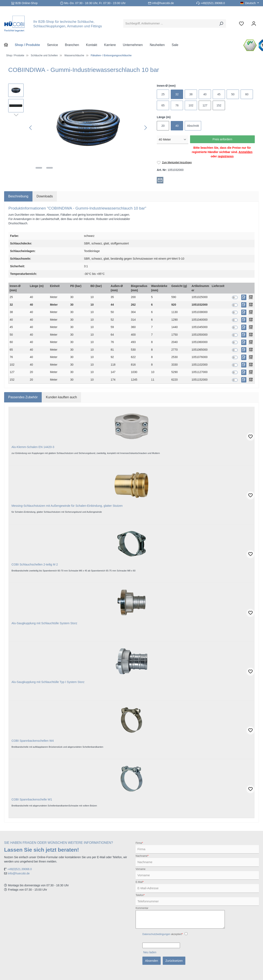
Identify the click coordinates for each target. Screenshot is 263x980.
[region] (78, 128)
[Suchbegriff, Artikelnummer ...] (170, 24)
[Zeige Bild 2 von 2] (50, 168)
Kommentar (142, 908)
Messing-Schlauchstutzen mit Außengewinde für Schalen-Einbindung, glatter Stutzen (67, 506)
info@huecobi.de (163, 3)
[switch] (235, 297)
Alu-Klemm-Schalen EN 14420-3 (33, 447)
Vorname (141, 869)
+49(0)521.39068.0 (213, 3)
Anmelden (246, 152)
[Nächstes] (145, 128)
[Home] (9, 45)
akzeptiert (163, 934)
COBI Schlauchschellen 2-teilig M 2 (35, 564)
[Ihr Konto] (254, 24)
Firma (139, 843)
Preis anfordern (223, 139)
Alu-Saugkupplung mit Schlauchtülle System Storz (44, 623)
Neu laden (150, 952)
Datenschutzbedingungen (156, 934)
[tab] (18, 196)
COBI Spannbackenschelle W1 (32, 799)
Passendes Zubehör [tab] (23, 397)
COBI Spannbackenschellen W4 (33, 741)
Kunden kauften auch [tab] (61, 397)
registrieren (226, 156)
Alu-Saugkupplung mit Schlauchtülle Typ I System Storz (48, 682)
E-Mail (140, 882)
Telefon (140, 895)
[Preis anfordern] (244, 297)
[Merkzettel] (241, 24)
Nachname (142, 856)
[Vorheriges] (31, 128)
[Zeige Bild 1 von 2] (39, 168)
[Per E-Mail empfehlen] (160, 180)
